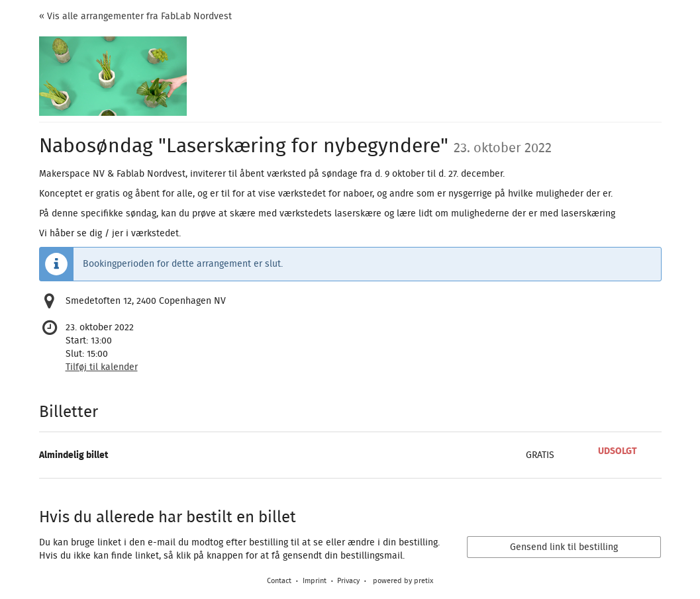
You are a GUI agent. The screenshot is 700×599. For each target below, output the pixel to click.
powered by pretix (403, 581)
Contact (279, 581)
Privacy (348, 581)
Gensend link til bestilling (564, 547)
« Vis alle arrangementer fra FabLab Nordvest (135, 17)
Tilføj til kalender (102, 367)
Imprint (315, 581)
